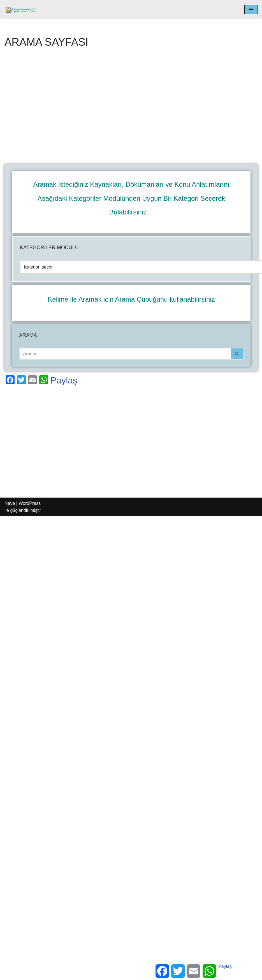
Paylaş (64, 380)
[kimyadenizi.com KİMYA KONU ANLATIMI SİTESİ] (23, 10)
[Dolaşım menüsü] (251, 10)
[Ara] (125, 354)
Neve (10, 503)
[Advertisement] (53, 109)
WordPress (30, 503)
